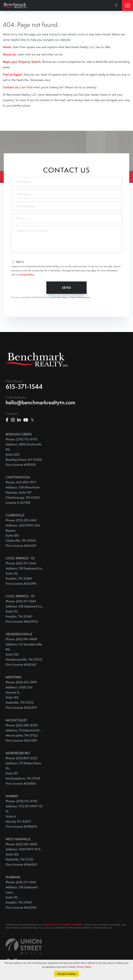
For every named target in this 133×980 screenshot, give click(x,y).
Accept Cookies (66, 974)
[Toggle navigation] (127, 5)
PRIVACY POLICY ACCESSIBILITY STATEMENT (63, 925)
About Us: (10, 54)
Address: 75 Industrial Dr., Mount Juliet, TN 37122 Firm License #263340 (23, 735)
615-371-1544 (24, 386)
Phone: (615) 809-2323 (21, 758)
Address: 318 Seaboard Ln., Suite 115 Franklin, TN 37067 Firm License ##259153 (24, 614)
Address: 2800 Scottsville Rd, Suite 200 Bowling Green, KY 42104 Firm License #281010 (24, 455)
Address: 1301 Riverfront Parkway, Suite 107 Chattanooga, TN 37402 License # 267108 (23, 495)
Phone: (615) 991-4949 (21, 639)
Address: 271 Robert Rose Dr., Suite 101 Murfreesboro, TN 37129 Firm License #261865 (23, 773)
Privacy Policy (27, 275)
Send (67, 288)
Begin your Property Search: (22, 62)
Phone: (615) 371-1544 (21, 563)
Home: (7, 47)
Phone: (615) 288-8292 (22, 725)
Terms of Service (78, 297)
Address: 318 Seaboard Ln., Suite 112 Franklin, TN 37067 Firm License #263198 (24, 576)
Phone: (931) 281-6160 (21, 520)
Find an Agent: (13, 74)
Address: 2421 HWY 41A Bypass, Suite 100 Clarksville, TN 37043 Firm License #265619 (23, 536)
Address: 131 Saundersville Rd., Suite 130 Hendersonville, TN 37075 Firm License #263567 (24, 654)
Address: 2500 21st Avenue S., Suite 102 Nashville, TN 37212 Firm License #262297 (21, 698)
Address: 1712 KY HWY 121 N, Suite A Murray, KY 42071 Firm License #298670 (24, 816)
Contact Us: (11, 87)
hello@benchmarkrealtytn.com (40, 403)
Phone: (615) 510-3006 (21, 844)
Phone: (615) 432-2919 (21, 682)
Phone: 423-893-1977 (21, 482)
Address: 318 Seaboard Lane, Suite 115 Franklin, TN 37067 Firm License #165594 (22, 897)
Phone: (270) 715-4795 (22, 801)
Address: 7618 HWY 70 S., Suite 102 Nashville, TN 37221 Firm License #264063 (24, 857)
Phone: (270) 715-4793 (21, 439)
